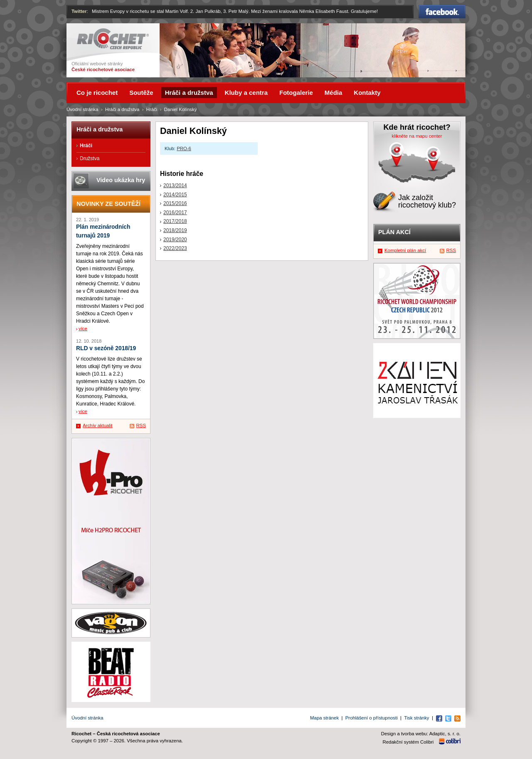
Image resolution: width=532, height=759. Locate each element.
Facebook (442, 12)
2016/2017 (175, 213)
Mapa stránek (324, 718)
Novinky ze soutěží (108, 204)
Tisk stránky (416, 718)
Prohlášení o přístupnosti (372, 718)
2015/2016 (175, 203)
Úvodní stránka (83, 109)
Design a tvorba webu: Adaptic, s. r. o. (421, 734)
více (83, 329)
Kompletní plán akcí (405, 250)
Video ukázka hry (121, 180)
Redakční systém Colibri (408, 742)
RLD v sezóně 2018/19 (106, 348)
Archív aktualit (98, 425)
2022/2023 (175, 248)
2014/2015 (175, 195)
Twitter (79, 11)
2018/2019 (175, 230)
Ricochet (113, 39)
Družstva (90, 158)
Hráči (152, 109)
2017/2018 (175, 221)
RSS (141, 425)
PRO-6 (184, 148)
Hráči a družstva (122, 109)
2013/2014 (175, 185)
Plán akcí (394, 232)
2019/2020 (175, 240)
